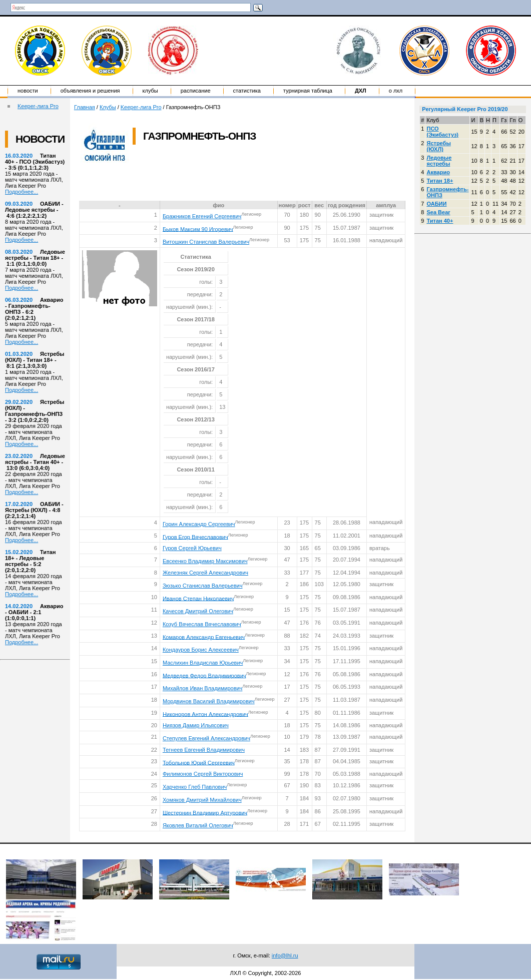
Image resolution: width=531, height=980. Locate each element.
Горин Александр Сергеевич (199, 524)
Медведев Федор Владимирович (204, 675)
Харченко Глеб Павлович (195, 787)
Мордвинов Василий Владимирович (209, 701)
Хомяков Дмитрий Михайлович (202, 800)
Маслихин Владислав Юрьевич (203, 663)
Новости (28, 91)
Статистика (247, 91)
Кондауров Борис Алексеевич (201, 650)
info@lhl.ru (285, 955)
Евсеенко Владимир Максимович (205, 561)
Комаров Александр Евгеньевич (204, 637)
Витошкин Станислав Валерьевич (206, 242)
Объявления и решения (90, 91)
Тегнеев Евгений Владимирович (204, 750)
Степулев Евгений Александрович (206, 738)
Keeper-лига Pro (38, 106)
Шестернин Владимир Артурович (205, 812)
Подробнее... (22, 192)
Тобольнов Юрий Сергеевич (199, 762)
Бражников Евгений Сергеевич (202, 216)
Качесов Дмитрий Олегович (198, 611)
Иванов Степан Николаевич (198, 598)
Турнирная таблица (308, 91)
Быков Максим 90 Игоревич (198, 229)
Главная (85, 107)
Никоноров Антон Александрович (205, 714)
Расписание (196, 91)
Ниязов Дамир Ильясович (196, 725)
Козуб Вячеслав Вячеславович (202, 624)
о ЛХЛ (396, 91)
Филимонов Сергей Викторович (203, 774)
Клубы (150, 91)
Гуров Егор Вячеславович (195, 537)
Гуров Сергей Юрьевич (192, 548)
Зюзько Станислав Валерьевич (203, 586)
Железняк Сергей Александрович (205, 573)
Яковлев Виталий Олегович (198, 825)
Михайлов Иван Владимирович (202, 688)
